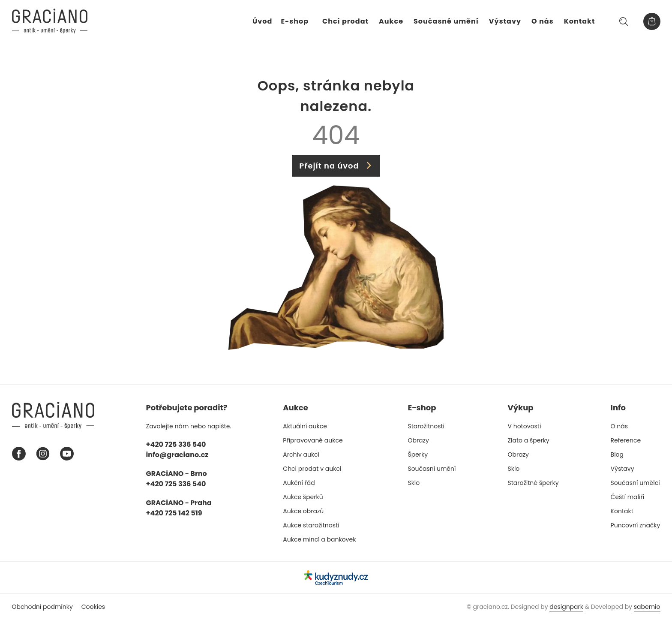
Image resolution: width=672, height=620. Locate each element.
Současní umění (432, 469)
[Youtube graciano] (67, 454)
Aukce (391, 21)
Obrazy (418, 440)
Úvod (262, 21)
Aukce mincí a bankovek (319, 539)
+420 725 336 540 (176, 444)
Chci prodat (345, 21)
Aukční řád (299, 483)
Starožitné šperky (533, 483)
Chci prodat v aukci (312, 469)
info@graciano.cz (177, 455)
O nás (543, 21)
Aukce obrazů (303, 511)
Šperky (418, 454)
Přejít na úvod (336, 166)
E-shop (295, 21)
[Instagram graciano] (43, 454)
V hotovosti (525, 426)
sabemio (647, 607)
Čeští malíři (628, 497)
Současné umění (446, 21)
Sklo (414, 483)
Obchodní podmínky (42, 607)
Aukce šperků (303, 497)
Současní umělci (635, 483)
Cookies (93, 607)
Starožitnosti (426, 426)
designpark (566, 607)
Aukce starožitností (311, 525)
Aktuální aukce (305, 426)
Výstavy (505, 21)
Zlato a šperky (529, 440)
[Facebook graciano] (19, 454)
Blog (617, 454)
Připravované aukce (313, 440)
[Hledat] (624, 21)
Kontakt (580, 21)
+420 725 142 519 (174, 513)
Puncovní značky (636, 525)
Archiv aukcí (301, 454)
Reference (626, 440)
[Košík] (652, 21)
